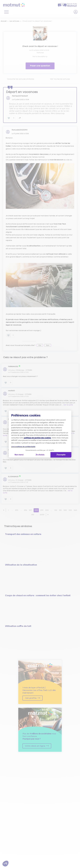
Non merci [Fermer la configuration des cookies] (19, 455)
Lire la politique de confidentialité (23, 447)
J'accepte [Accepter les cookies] (61, 455)
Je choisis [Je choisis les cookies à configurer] (40, 455)
